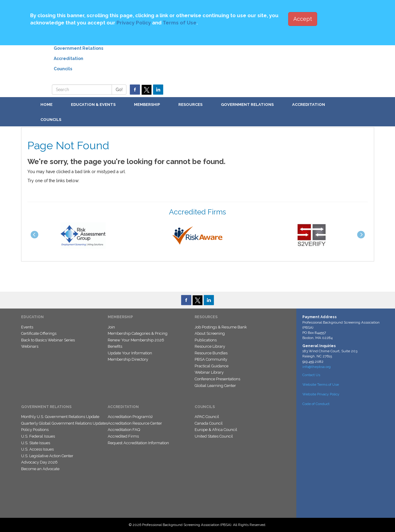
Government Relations (78, 48)
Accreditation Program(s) (130, 417)
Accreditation (68, 59)
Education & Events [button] (93, 104)
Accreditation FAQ (124, 430)
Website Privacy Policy (321, 394)
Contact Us (311, 375)
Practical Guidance (212, 366)
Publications (206, 340)
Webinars (30, 346)
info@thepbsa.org (317, 367)
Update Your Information (130, 353)
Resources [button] (190, 104)
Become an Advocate (40, 469)
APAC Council (207, 417)
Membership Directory (128, 359)
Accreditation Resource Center (135, 423)
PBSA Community (211, 359)
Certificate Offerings (39, 333)
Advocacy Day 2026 (39, 462)
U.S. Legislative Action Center (47, 456)
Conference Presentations (217, 379)
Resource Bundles (211, 353)
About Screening (210, 333)
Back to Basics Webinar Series (48, 340)
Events (27, 327)
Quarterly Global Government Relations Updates (64, 423)
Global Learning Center (215, 386)
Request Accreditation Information (138, 443)
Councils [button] (51, 120)
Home (46, 104)
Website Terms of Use (321, 385)
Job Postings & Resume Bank (221, 327)
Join (111, 327)
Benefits (115, 346)
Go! (119, 90)
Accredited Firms (123, 436)
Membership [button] (147, 104)
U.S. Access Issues (37, 449)
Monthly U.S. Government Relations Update (60, 417)
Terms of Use (180, 23)
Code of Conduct (316, 404)
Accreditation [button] (309, 104)
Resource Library (210, 346)
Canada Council (209, 423)
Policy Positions (35, 430)
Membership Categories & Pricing (138, 333)
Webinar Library (209, 372)
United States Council (214, 436)
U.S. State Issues (36, 443)
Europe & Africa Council (216, 430)
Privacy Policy (134, 23)
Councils (63, 69)
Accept (303, 19)
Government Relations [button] (247, 104)
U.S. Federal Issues (38, 436)
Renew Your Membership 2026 (136, 340)
